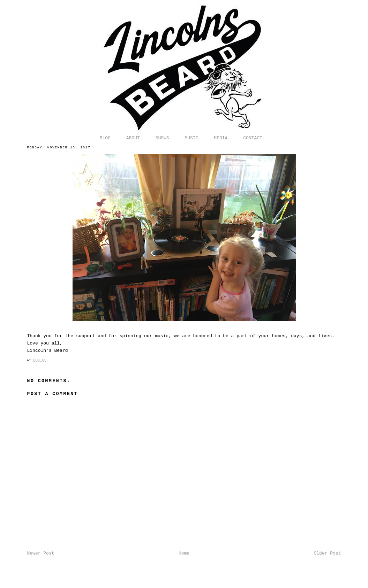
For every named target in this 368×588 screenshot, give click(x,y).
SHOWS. (164, 138)
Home (184, 553)
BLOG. (107, 138)
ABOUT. (134, 138)
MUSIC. (193, 138)
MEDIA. (222, 138)
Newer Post (41, 553)
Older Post (327, 553)
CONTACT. (254, 138)
